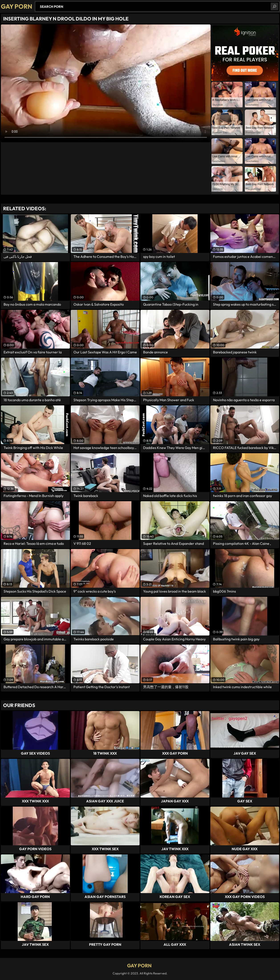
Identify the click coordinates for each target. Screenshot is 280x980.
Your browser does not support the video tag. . (106, 83)
